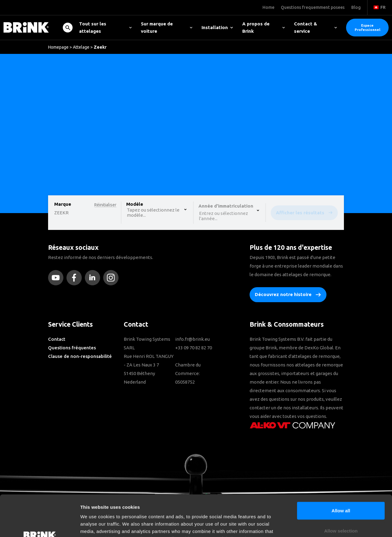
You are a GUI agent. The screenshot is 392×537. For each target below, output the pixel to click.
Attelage (81, 47)
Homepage (58, 47)
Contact (57, 339)
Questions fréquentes (72, 348)
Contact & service (315, 27)
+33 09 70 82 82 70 (194, 348)
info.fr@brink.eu (192, 339)
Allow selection (341, 492)
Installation (217, 27)
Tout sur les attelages (105, 27)
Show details (321, 525)
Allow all (341, 472)
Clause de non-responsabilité (80, 356)
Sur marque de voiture (167, 27)
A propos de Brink (264, 27)
